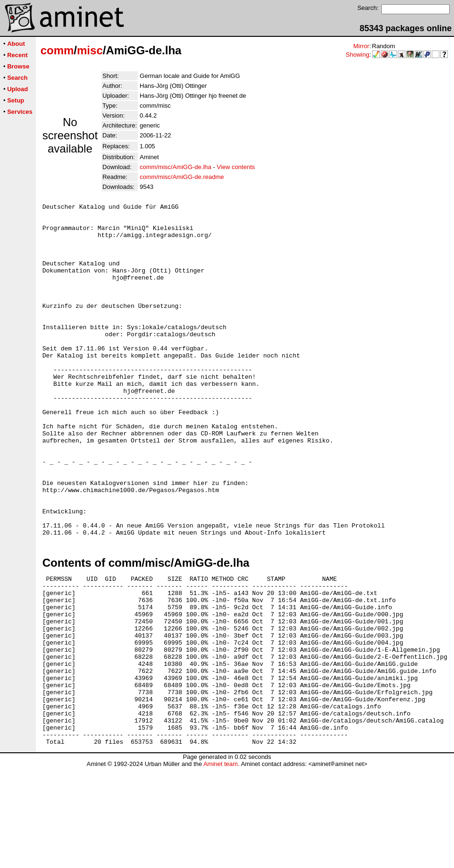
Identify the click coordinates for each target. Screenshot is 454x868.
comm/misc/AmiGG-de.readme (182, 177)
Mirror (361, 46)
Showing (358, 55)
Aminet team (221, 864)
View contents (236, 167)
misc (90, 50)
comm (57, 50)
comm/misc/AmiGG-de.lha (176, 167)
